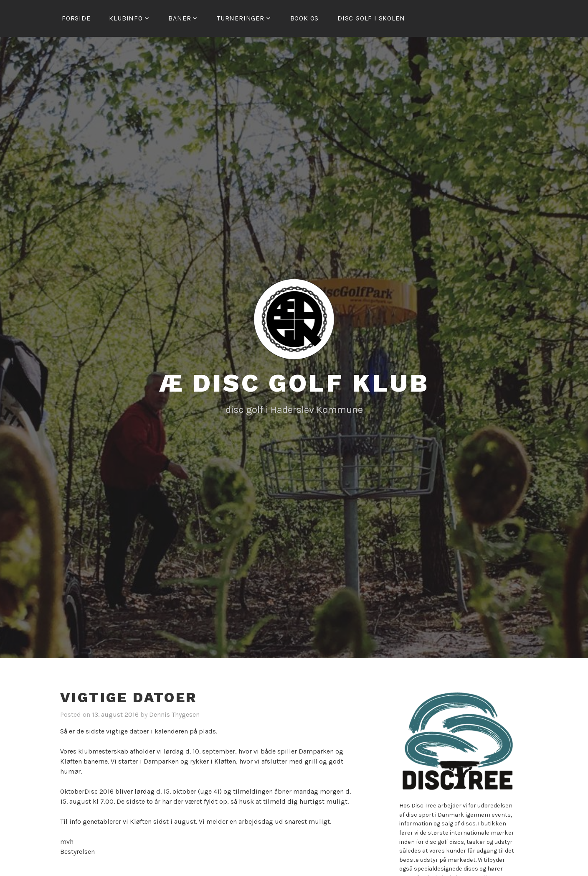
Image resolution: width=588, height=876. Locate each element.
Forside (76, 18)
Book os (305, 18)
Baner (180, 18)
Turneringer (241, 18)
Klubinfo (126, 18)
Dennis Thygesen (174, 714)
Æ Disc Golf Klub (294, 383)
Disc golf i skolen (371, 18)
